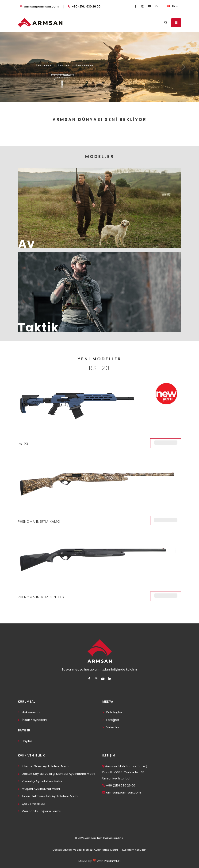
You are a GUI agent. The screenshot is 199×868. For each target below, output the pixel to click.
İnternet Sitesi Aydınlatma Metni (46, 766)
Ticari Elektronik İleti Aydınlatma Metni (50, 796)
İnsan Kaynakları (34, 720)
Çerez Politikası (33, 804)
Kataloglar (114, 712)
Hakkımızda (31, 712)
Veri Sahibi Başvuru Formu (42, 811)
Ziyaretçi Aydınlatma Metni (42, 781)
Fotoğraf (113, 720)
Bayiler (27, 741)
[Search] (166, 23)
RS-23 (23, 444)
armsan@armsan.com (39, 6)
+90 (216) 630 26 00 (84, 6)
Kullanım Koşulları (134, 850)
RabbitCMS (112, 861)
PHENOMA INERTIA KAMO (39, 522)
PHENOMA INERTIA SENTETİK (41, 597)
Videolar (113, 727)
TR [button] (172, 6)
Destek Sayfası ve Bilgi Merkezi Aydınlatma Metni (58, 774)
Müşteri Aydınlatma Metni (41, 789)
